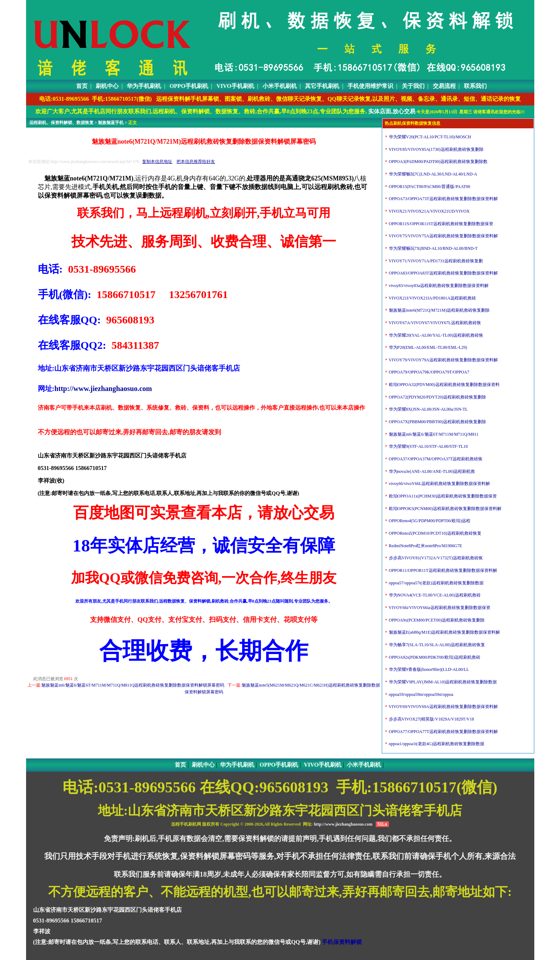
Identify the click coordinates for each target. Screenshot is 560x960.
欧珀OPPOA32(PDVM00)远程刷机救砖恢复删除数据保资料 (444, 385)
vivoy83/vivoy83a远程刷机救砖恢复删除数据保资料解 (438, 286)
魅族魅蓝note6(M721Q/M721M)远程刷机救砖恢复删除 (439, 310)
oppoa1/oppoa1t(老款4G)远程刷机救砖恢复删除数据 (436, 744)
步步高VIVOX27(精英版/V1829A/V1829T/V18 (431, 719)
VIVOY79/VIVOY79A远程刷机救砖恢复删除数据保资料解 (443, 360)
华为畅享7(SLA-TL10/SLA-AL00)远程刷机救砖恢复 (436, 645)
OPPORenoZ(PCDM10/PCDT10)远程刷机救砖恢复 (435, 533)
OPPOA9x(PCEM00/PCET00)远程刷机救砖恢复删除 (436, 620)
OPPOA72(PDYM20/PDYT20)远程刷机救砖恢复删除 (437, 397)
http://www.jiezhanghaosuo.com (103, 389)
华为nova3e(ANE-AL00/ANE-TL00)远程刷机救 (432, 471)
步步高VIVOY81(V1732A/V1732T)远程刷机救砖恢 (435, 558)
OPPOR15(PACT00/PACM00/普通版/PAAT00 (429, 187)
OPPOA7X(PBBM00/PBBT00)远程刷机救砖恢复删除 (437, 422)
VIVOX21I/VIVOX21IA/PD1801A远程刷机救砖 (432, 298)
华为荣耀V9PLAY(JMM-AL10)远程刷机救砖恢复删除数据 (442, 682)
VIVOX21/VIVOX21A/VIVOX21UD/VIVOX (429, 211)
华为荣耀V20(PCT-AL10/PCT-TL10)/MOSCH (429, 137)
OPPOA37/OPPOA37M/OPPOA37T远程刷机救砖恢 (435, 459)
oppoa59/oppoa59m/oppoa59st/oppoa (421, 694)
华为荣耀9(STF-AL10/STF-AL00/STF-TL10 (428, 446)
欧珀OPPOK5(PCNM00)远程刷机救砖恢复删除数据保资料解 (445, 509)
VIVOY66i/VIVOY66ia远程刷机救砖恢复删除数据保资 (439, 608)
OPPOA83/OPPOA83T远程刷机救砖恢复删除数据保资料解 (443, 273)
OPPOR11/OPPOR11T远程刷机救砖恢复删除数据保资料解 (442, 570)
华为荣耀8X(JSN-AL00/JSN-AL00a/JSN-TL (428, 409)
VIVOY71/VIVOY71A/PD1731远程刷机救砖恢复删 (436, 261)
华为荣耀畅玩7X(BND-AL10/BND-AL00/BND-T (433, 248)
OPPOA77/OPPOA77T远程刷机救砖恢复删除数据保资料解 (443, 732)
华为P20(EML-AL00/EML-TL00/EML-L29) (427, 347)
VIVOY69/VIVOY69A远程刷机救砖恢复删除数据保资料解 (443, 707)
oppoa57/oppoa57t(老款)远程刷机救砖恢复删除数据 (436, 583)
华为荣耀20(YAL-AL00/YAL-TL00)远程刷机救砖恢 (436, 335)
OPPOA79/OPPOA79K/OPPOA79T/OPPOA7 (429, 372)
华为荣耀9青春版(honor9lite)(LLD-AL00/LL (429, 669)
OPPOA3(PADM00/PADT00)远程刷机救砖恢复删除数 (438, 162)
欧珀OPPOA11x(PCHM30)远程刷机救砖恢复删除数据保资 (442, 496)
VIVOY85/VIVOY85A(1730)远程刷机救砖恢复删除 (436, 149)
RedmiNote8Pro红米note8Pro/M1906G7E (425, 546)
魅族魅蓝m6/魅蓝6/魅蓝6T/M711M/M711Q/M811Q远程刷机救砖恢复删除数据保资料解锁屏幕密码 (133, 685)
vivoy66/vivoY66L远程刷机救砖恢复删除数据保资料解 (439, 484)
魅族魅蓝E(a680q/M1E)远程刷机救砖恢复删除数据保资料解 (444, 632)
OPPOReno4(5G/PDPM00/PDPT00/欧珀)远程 (429, 521)
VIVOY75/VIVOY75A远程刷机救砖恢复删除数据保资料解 (443, 236)
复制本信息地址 (157, 162)
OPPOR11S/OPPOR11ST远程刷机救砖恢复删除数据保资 (441, 224)
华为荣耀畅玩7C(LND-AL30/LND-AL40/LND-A (432, 174)
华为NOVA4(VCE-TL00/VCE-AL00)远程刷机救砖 (434, 595)
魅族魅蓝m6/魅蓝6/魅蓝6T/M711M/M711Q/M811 (433, 434)
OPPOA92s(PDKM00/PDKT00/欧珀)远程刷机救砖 (434, 657)
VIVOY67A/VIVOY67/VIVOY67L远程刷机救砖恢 (434, 323)
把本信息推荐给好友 (196, 162)
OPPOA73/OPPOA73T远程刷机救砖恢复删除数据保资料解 (443, 199)
